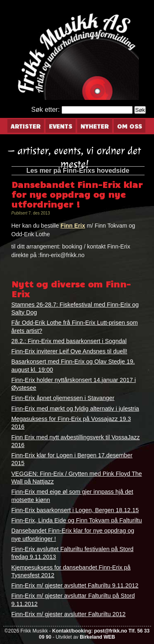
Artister (26, 126)
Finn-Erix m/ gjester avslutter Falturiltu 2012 (69, 614)
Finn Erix (73, 226)
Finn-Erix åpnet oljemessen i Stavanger (63, 398)
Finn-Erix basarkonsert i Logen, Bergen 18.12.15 (75, 510)
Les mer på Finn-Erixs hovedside (78, 171)
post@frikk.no (110, 631)
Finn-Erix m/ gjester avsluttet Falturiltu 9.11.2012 (75, 585)
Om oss (130, 126)
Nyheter (95, 126)
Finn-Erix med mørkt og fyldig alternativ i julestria (75, 409)
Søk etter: (45, 110)
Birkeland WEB (97, 637)
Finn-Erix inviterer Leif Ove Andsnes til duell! (69, 351)
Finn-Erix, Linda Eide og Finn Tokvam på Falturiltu (77, 520)
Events (61, 126)
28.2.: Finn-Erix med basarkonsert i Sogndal (69, 341)
